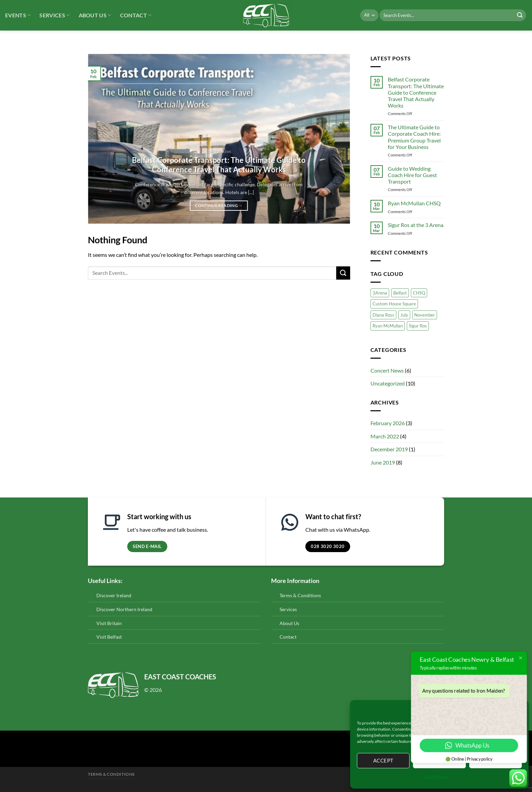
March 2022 (385, 436)
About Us (95, 15)
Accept (383, 760)
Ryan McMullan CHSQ (414, 203)
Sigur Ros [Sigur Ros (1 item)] (418, 326)
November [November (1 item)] (425, 315)
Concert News (387, 370)
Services (54, 15)
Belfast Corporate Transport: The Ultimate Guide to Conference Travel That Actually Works (219, 165)
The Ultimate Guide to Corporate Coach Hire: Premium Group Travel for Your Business (414, 137)
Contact (136, 15)
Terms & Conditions (300, 595)
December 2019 (389, 449)
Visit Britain (109, 623)
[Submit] (520, 15)
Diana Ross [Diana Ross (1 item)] (383, 315)
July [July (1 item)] (404, 315)
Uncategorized (388, 383)
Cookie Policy (436, 777)
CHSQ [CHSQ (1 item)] (419, 293)
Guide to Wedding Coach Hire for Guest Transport (412, 175)
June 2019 (383, 462)
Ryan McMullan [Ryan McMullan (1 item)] (388, 326)
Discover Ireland (114, 595)
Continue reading (219, 206)
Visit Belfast (109, 637)
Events (18, 15)
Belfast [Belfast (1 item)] (400, 293)
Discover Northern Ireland (124, 609)
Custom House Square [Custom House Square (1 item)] (394, 304)
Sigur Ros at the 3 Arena (416, 225)
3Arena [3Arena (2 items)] (380, 293)
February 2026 (388, 423)
